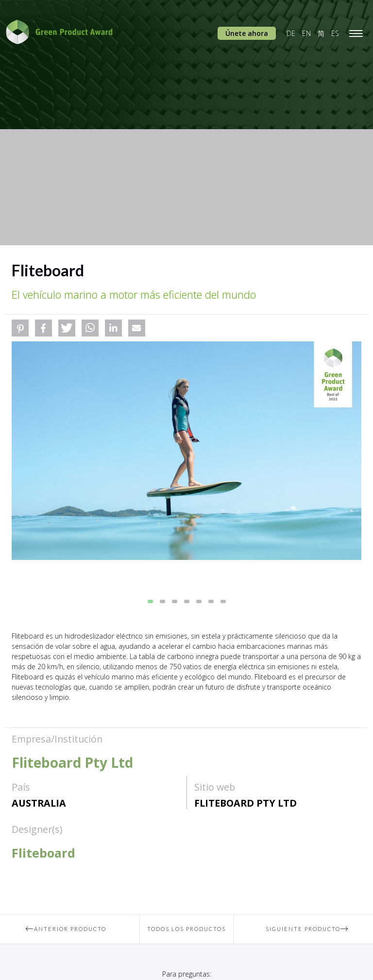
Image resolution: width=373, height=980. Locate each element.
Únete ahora (247, 33)
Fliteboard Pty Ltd (246, 803)
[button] (20, 328)
